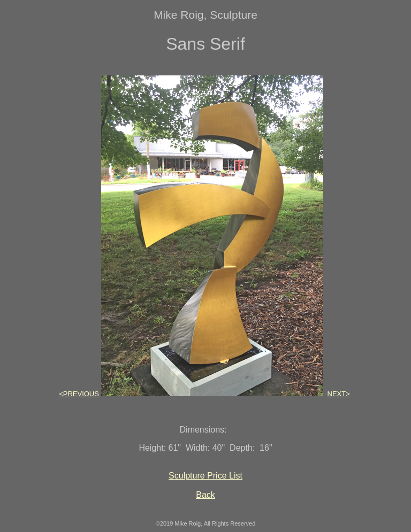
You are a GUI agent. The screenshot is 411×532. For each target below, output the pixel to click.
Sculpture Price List (205, 476)
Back (205, 495)
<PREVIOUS (79, 394)
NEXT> (339, 394)
